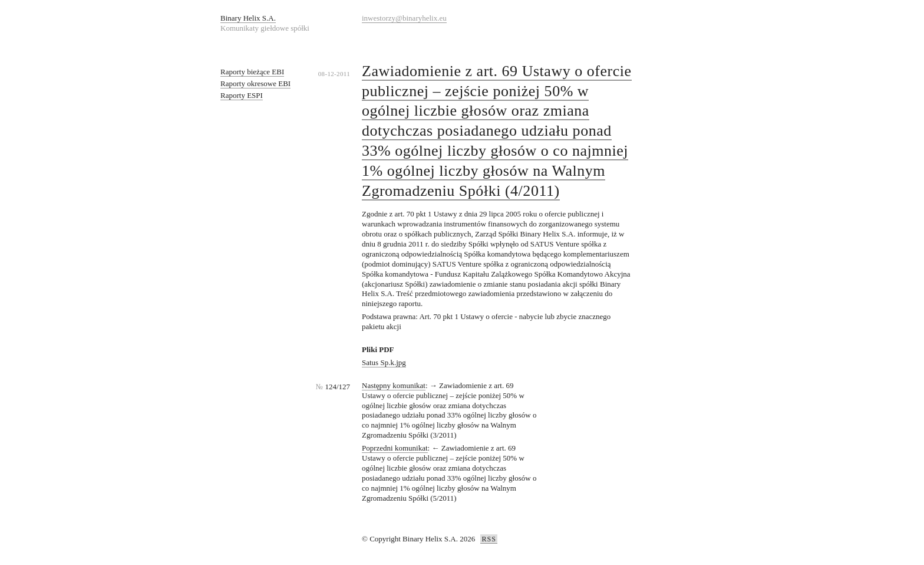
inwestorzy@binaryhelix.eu (404, 18)
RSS (489, 539)
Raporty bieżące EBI (252, 72)
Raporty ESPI (242, 95)
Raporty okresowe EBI (255, 83)
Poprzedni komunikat (395, 448)
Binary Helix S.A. (248, 18)
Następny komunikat (394, 385)
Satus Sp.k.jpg (384, 362)
